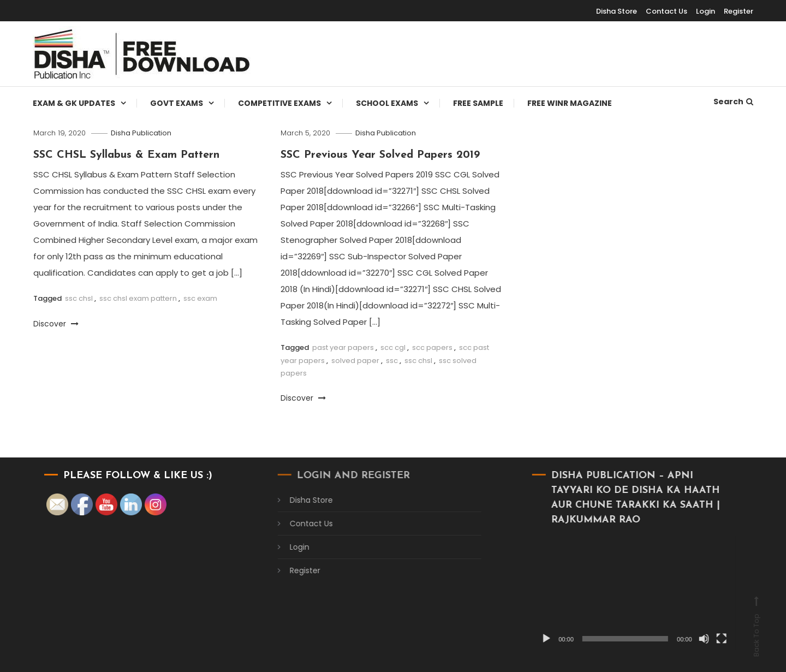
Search (733, 102)
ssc (392, 361)
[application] (622, 593)
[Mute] (692, 639)
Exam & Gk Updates (74, 103)
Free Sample (478, 103)
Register (739, 11)
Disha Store (617, 11)
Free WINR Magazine (570, 103)
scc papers (432, 347)
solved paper (355, 361)
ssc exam (200, 298)
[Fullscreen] (709, 639)
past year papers (343, 347)
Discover (56, 324)
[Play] (534, 639)
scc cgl (393, 347)
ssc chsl (79, 298)
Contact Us (666, 11)
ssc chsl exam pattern (138, 298)
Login (705, 11)
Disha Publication (141, 133)
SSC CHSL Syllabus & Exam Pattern (126, 155)
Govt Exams (177, 103)
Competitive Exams (279, 103)
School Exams (387, 103)
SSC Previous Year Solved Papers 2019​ (380, 155)
